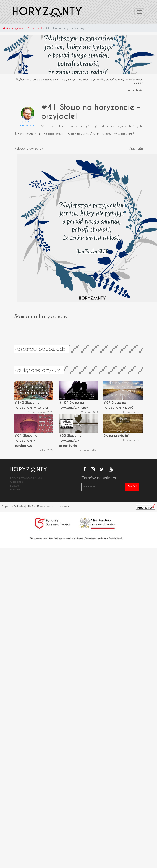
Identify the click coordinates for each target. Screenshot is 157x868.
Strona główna (13, 28)
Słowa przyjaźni (116, 436)
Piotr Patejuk (28, 122)
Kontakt (15, 486)
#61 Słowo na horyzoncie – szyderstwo (26, 441)
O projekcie (17, 482)
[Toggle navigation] (140, 12)
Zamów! (132, 487)
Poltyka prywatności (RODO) (26, 478)
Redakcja (15, 490)
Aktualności (35, 28)
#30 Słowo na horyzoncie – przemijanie (70, 441)
